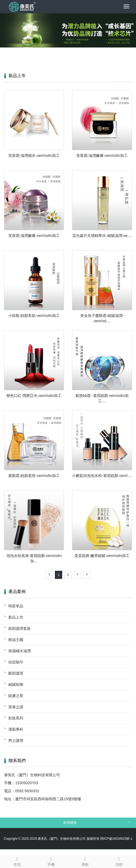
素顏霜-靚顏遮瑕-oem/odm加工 (34, 476)
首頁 (17, 861)
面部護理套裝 (19, 628)
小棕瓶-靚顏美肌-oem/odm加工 (34, 316)
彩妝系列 (16, 718)
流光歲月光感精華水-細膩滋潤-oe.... (102, 236)
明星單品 (16, 606)
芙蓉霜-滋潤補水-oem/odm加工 (34, 156)
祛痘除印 (16, 662)
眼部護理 (16, 673)
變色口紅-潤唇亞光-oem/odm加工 (34, 396)
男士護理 (16, 740)
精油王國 (16, 640)
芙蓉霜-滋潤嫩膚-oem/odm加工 (102, 156)
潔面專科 (16, 729)
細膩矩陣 (16, 684)
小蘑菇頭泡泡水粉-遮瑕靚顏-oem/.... (102, 476)
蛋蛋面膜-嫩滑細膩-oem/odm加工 (102, 556)
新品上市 (16, 617)
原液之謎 (16, 707)
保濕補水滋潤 (19, 651)
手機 (51, 861)
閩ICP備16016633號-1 (116, 839)
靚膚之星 (16, 696)
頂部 (119, 861)
